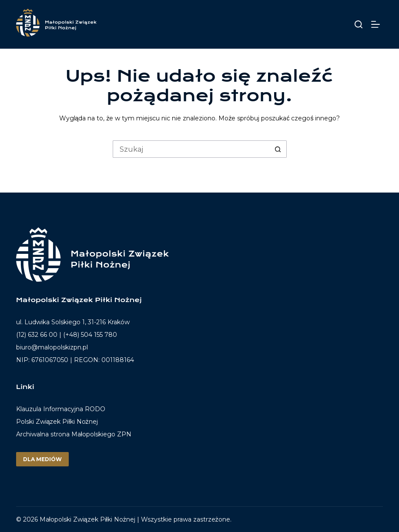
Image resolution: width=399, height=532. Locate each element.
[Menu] (377, 24)
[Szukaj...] (191, 149)
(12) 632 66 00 (37, 335)
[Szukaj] (359, 24)
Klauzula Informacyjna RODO (61, 409)
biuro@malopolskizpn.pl (52, 347)
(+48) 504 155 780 (90, 335)
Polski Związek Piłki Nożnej (57, 422)
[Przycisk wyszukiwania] (278, 149)
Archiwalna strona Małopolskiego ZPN (74, 434)
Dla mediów (42, 459)
